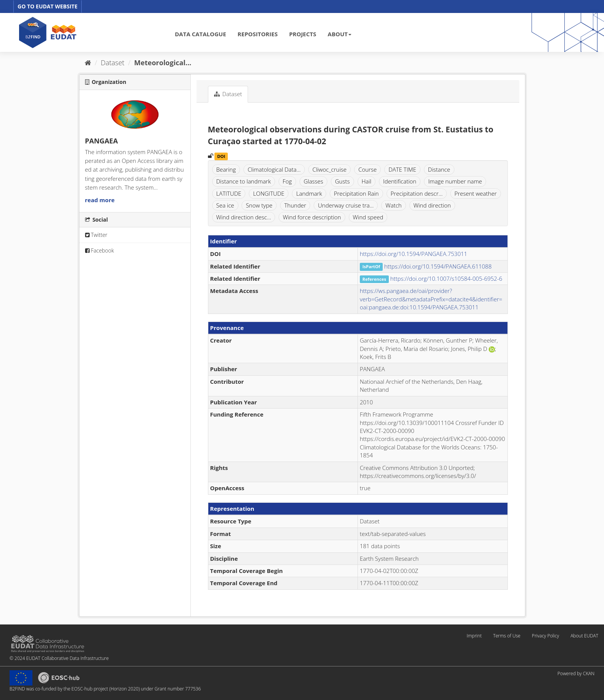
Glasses (313, 181)
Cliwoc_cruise (329, 169)
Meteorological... (163, 63)
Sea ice (225, 205)
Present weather (476, 193)
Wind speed (368, 217)
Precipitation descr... (417, 193)
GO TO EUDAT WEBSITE (48, 6)
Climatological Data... (274, 169)
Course (367, 169)
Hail (367, 181)
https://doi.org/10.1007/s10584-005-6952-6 (446, 278)
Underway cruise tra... (346, 205)
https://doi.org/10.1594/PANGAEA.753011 (414, 254)
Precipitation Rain (356, 193)
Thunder (295, 205)
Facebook (100, 250)
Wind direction (432, 205)
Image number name (455, 181)
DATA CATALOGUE (200, 34)
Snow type (259, 205)
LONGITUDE (269, 193)
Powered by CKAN (576, 673)
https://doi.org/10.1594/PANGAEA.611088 (438, 266)
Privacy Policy (545, 636)
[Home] (88, 63)
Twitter (96, 235)
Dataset (113, 63)
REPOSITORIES (258, 34)
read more (100, 200)
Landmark (309, 193)
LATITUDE (229, 193)
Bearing (226, 169)
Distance (439, 169)
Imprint (474, 636)
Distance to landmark (244, 181)
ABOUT (340, 34)
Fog (287, 181)
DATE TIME (402, 169)
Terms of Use (507, 636)
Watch (393, 205)
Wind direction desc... (244, 217)
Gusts (342, 181)
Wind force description (312, 217)
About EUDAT (584, 636)
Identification (400, 181)
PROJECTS (303, 34)
